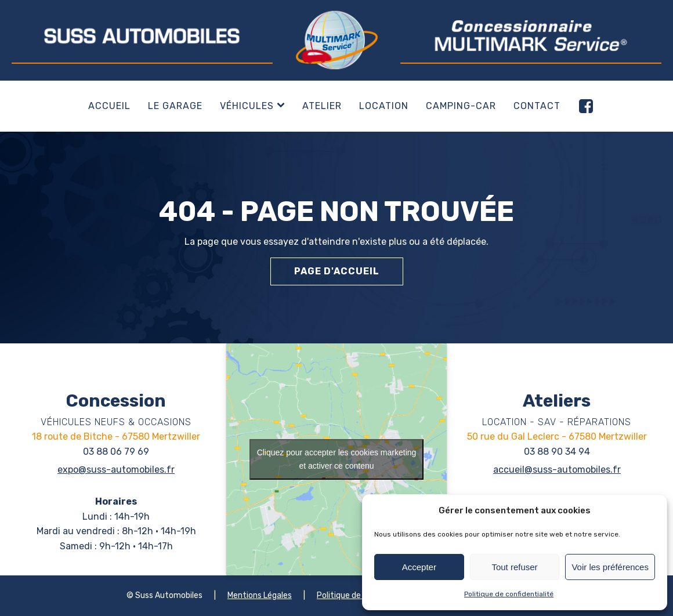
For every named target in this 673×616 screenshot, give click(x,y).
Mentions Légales (260, 595)
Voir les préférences (610, 567)
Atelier (322, 106)
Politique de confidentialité (509, 594)
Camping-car (461, 106)
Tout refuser (514, 567)
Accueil (109, 106)
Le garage (175, 106)
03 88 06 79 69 (116, 452)
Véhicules (252, 106)
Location (384, 106)
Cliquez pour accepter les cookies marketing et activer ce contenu (337, 459)
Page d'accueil (337, 271)
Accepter (419, 567)
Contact (537, 106)
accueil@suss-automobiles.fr (557, 470)
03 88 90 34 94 (557, 452)
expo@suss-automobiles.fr (116, 470)
